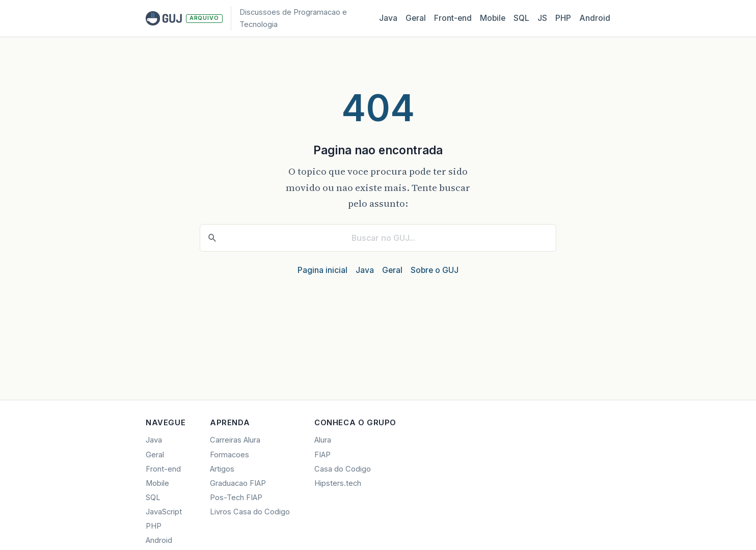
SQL (521, 18)
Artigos (222, 469)
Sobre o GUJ (435, 270)
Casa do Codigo (343, 469)
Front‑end (453, 18)
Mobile (493, 18)
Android (595, 18)
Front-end (163, 469)
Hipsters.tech (338, 483)
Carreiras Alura (235, 440)
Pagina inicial (322, 270)
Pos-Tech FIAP (236, 498)
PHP (563, 18)
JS (542, 18)
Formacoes (229, 455)
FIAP (322, 455)
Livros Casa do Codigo (250, 512)
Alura (323, 440)
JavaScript (164, 512)
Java (388, 18)
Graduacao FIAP (238, 483)
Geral (416, 18)
